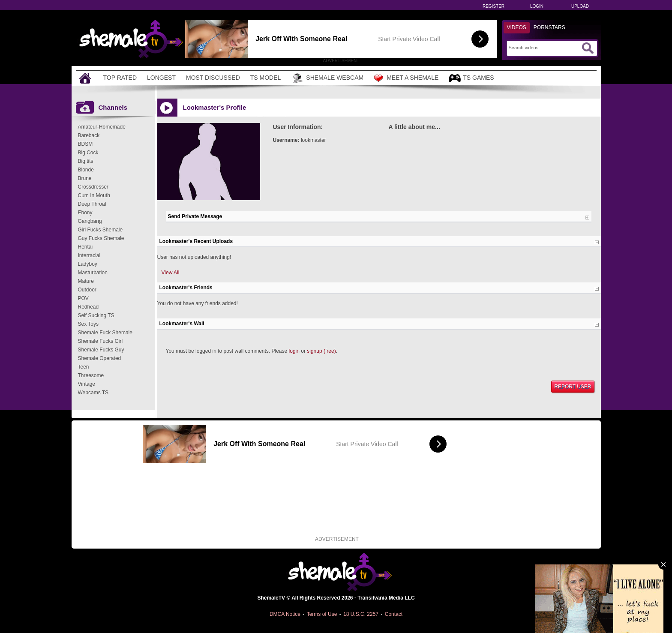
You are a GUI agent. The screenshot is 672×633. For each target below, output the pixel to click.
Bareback (89, 135)
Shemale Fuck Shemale (105, 333)
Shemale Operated (100, 358)
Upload (580, 6)
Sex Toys (88, 324)
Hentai (85, 247)
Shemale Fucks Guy (101, 350)
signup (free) (321, 351)
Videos (517, 27)
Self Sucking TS (96, 315)
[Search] (544, 48)
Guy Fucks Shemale (101, 238)
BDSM (85, 144)
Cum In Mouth (94, 195)
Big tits (86, 161)
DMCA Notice (285, 614)
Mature (86, 281)
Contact (394, 614)
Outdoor (87, 290)
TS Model (266, 78)
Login (537, 6)
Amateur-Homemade (102, 127)
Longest (161, 78)
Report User (573, 387)
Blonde (86, 170)
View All (171, 273)
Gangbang (90, 221)
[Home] (86, 78)
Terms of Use (322, 614)
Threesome (91, 375)
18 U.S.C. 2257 (361, 614)
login (294, 351)
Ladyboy (88, 264)
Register (493, 6)
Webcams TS (93, 393)
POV (83, 298)
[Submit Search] (588, 48)
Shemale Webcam (327, 78)
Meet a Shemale (406, 78)
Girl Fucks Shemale (100, 230)
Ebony (85, 213)
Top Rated (120, 78)
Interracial (89, 255)
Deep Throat (92, 204)
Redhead (88, 307)
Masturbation (93, 273)
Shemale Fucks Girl (100, 341)
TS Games (471, 78)
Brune (85, 178)
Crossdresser (93, 187)
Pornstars (549, 27)
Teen (84, 367)
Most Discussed (213, 78)
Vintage (87, 384)
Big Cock (88, 153)
